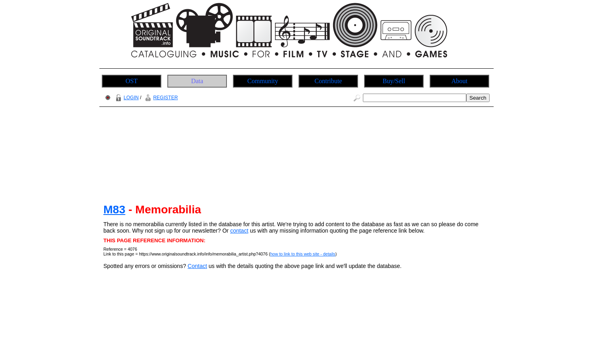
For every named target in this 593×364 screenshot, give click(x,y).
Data (197, 81)
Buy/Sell (394, 81)
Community (263, 81)
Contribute (328, 81)
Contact (197, 266)
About (459, 81)
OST (132, 81)
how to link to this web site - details (303, 254)
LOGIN (126, 98)
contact (239, 231)
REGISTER (160, 98)
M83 (114, 210)
